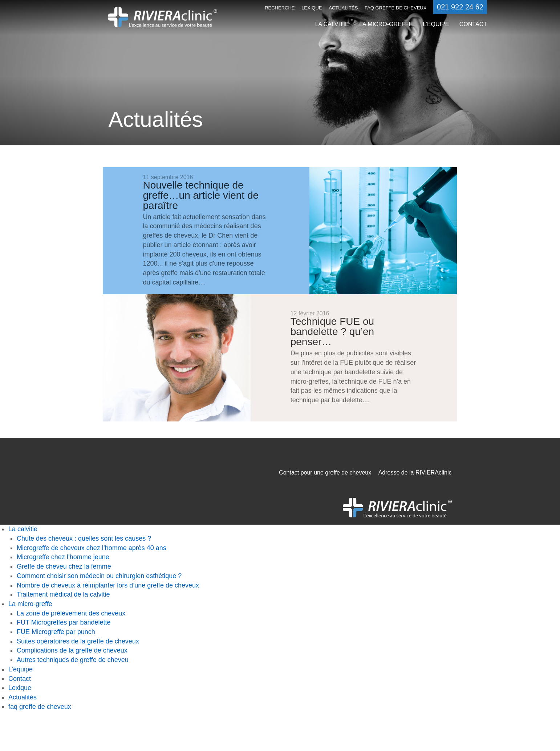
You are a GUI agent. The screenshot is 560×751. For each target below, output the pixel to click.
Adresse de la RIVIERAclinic (415, 473)
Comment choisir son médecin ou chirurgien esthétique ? (99, 576)
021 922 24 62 (460, 7)
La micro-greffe (386, 24)
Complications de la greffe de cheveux (72, 650)
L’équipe (436, 24)
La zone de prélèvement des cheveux (71, 613)
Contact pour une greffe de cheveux (325, 473)
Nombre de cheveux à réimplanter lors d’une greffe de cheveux (108, 585)
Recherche (280, 8)
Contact (473, 24)
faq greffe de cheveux (395, 8)
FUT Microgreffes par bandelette (64, 622)
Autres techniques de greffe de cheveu (73, 660)
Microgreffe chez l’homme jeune (63, 557)
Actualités (343, 8)
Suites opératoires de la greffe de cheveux (78, 641)
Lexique (312, 8)
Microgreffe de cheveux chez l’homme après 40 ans (92, 548)
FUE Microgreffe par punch (56, 632)
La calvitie (332, 24)
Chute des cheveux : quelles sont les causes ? (84, 538)
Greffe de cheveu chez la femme (64, 566)
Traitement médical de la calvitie (63, 594)
